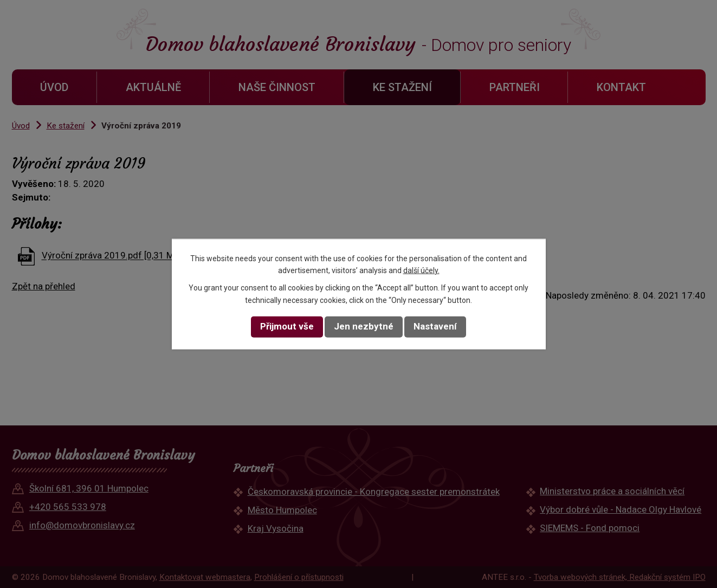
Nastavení (435, 326)
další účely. (421, 270)
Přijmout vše (287, 326)
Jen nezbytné (364, 326)
